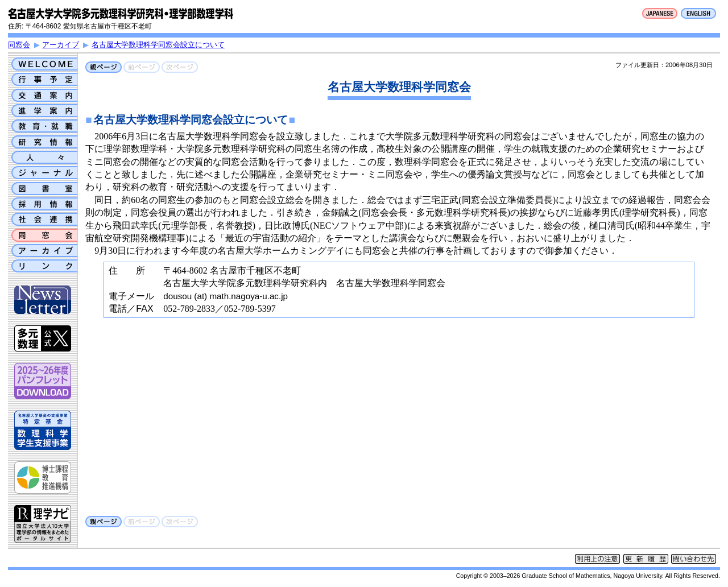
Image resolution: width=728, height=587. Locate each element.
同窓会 (19, 45)
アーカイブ (61, 45)
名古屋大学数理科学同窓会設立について (158, 45)
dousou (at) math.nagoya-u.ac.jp (226, 296)
